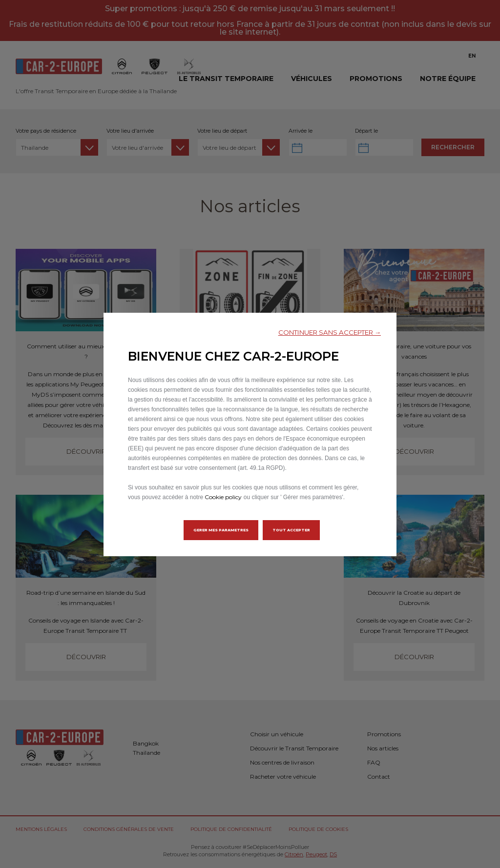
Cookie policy (223, 497)
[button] (330, 333)
